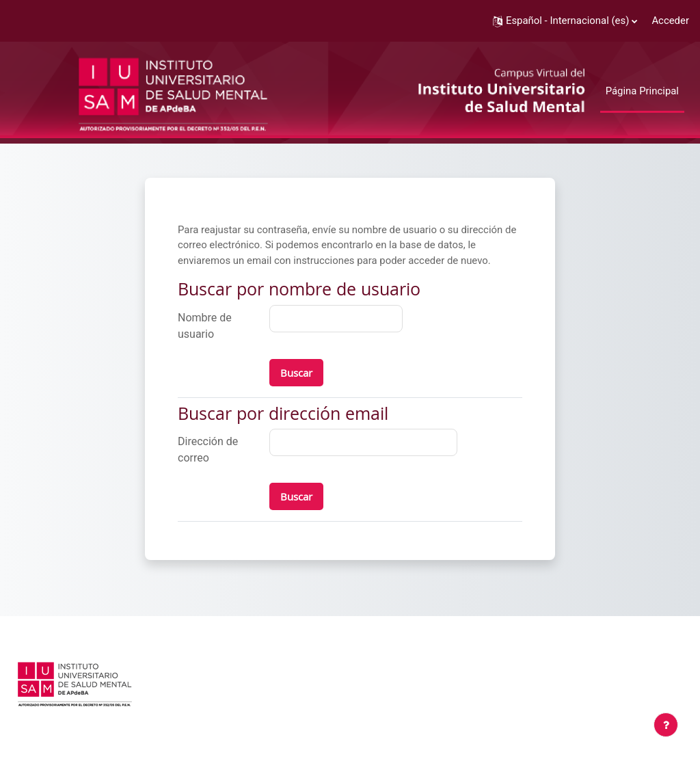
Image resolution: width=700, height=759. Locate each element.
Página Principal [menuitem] (642, 91)
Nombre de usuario (205, 326)
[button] (565, 21)
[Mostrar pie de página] (666, 725)
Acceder (670, 21)
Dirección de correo (208, 450)
